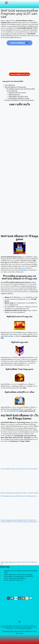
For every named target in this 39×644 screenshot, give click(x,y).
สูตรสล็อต (8, 436)
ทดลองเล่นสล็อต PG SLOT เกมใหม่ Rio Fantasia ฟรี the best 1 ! (19, 522)
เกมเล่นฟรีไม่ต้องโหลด (12, 411)
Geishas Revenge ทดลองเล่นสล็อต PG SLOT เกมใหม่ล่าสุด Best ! (19, 494)
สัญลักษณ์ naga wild (14, 94)
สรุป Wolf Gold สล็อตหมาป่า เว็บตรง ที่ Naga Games (19, 100)
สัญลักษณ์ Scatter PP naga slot (17, 93)
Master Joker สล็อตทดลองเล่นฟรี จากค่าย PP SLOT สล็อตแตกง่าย (19, 563)
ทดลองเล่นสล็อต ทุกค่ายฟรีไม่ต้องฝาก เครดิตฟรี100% (18, 576)
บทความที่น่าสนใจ (10, 85)
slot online (33, 282)
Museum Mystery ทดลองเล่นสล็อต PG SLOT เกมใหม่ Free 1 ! (19, 520)
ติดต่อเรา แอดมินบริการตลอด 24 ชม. (14, 580)
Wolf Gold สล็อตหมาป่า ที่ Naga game (15, 87)
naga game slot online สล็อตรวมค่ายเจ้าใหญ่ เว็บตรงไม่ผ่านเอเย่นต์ (20, 572)
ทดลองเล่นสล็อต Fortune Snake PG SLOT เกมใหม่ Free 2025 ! (19, 469)
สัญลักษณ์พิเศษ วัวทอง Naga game (18, 96)
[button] (6, 3)
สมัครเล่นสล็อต (9, 336)
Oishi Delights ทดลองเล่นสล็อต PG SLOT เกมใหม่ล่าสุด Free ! (19, 496)
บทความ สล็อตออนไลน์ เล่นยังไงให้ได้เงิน (15, 578)
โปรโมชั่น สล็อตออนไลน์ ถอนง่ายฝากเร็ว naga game (18, 574)
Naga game (23, 270)
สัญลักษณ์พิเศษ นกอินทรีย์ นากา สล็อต (19, 98)
